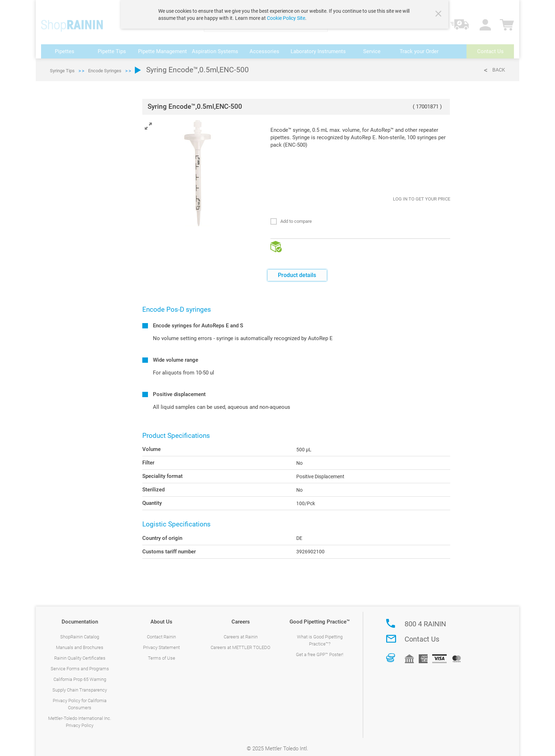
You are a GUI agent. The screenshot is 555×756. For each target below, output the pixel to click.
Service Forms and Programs (80, 663)
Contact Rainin (161, 631)
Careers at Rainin (241, 631)
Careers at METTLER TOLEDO (241, 642)
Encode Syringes (105, 65)
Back (499, 64)
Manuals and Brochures (80, 642)
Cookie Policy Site (286, 18)
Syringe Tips (62, 65)
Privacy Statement (161, 642)
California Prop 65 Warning (80, 674)
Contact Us (422, 634)
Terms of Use (162, 653)
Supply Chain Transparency (80, 685)
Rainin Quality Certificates (80, 653)
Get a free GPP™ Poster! (320, 649)
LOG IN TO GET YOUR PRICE (422, 194)
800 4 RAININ (425, 619)
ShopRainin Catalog (80, 631)
